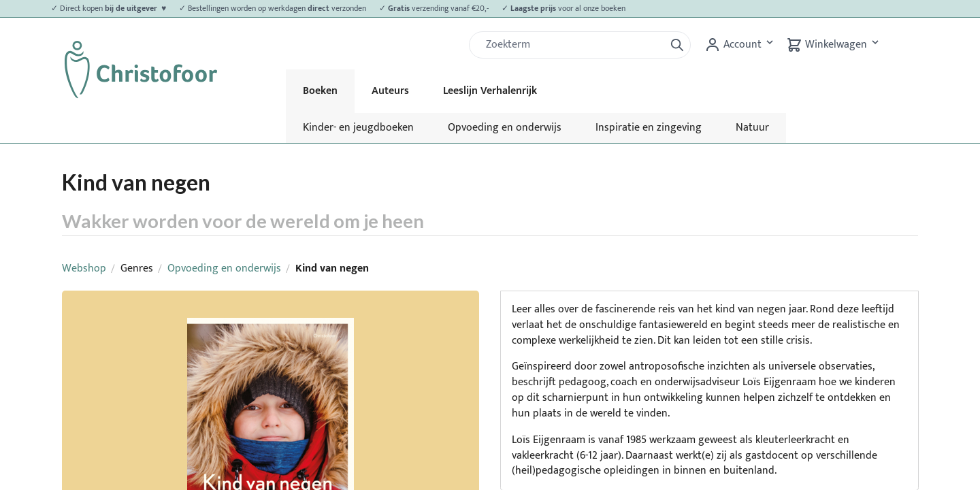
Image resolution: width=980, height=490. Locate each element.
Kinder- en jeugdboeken (358, 128)
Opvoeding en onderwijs (505, 128)
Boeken (320, 91)
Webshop (84, 268)
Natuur (752, 128)
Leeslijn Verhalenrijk (490, 91)
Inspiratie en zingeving (649, 128)
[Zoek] (572, 45)
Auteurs (390, 91)
